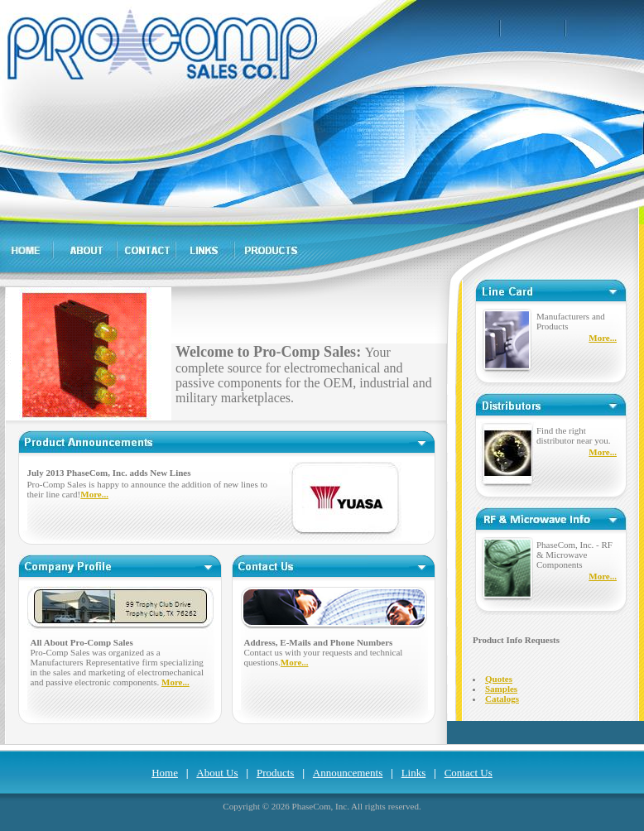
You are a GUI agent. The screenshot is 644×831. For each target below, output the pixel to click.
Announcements (348, 773)
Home (165, 773)
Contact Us (469, 773)
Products (276, 773)
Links (414, 773)
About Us (217, 773)
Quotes (499, 679)
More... (94, 494)
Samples (501, 689)
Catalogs (502, 699)
